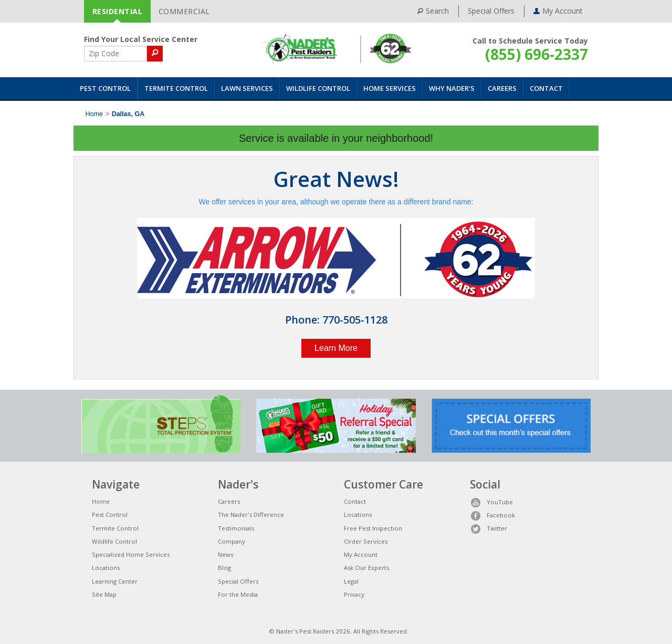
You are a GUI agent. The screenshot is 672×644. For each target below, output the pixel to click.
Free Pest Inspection (373, 528)
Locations (106, 568)
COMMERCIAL (184, 11)
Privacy (354, 594)
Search (433, 11)
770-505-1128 (355, 320)
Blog (224, 568)
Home (94, 114)
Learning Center (115, 581)
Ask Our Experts (366, 568)
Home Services (390, 88)
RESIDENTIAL (118, 11)
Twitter (489, 528)
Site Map (104, 594)
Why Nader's (452, 88)
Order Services (366, 541)
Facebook (492, 515)
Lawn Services (247, 88)
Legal (351, 581)
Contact (546, 88)
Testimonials (236, 528)
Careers (502, 88)
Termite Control (176, 88)
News (225, 554)
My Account (361, 554)
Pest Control (105, 88)
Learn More (336, 348)
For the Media (238, 594)
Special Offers (491, 11)
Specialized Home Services (131, 554)
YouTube (491, 502)
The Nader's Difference (251, 515)
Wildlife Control (318, 88)
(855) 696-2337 (537, 54)
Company (232, 541)
